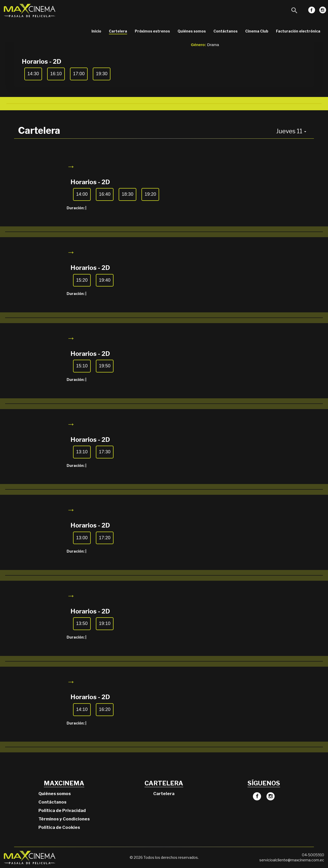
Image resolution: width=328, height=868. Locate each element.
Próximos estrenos (152, 31)
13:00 (82, 538)
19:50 (105, 366)
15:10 (82, 366)
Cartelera (118, 31)
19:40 (105, 280)
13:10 (82, 452)
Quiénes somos (192, 31)
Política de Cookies (59, 827)
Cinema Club (257, 31)
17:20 (105, 538)
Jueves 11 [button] (291, 131)
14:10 (82, 709)
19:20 (150, 194)
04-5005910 (313, 855)
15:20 (82, 280)
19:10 (105, 623)
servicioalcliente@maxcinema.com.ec (292, 860)
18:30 (127, 194)
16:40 (105, 194)
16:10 (56, 74)
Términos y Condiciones (64, 819)
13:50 (82, 623)
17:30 (105, 452)
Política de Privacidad (62, 810)
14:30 (33, 74)
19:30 (102, 74)
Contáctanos (225, 31)
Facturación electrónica (298, 31)
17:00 (79, 74)
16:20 (105, 709)
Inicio (96, 31)
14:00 (82, 194)
